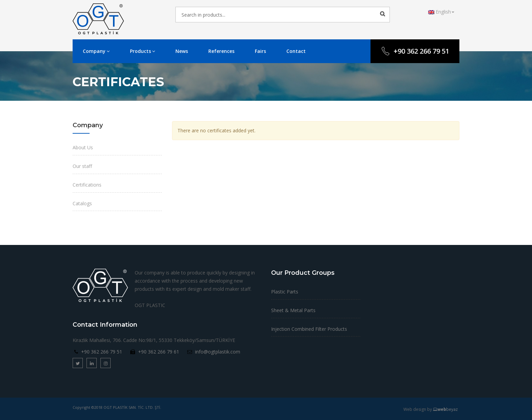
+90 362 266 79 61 (159, 352)
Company (96, 51)
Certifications (87, 185)
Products (142, 51)
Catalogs (82, 203)
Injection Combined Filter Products (309, 329)
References (221, 51)
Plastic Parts (285, 292)
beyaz (445, 409)
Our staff (82, 166)
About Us (83, 147)
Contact (296, 51)
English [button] (441, 12)
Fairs (260, 51)
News (182, 51)
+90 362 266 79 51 (415, 51)
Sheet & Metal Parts (293, 310)
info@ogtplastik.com (218, 352)
